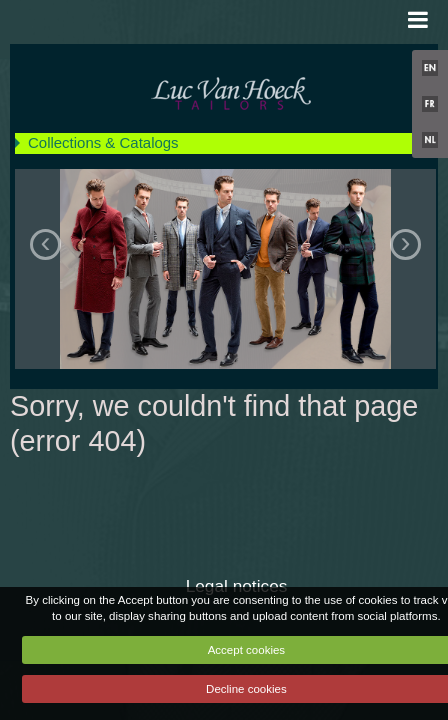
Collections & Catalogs (103, 142)
